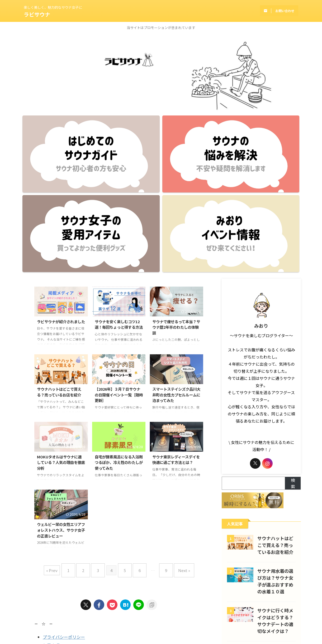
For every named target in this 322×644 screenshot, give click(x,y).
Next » (176, 449)
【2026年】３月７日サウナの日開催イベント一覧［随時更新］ (119, 276)
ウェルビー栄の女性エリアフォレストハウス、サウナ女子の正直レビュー (61, 411)
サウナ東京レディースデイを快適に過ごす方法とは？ (176, 341)
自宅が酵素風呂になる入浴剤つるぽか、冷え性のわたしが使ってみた (119, 343)
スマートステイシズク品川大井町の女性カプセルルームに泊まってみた (176, 276)
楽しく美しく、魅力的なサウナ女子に (161, 606)
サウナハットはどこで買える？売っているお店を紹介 (59, 273)
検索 (293, 364)
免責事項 (51, 522)
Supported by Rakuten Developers (68, 538)
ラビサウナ (37, 14)
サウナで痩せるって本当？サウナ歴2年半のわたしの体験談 (176, 208)
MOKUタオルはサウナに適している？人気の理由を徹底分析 (61, 343)
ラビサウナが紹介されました (61, 203)
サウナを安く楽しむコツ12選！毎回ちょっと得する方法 (119, 205)
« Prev (61, 449)
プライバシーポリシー (64, 514)
